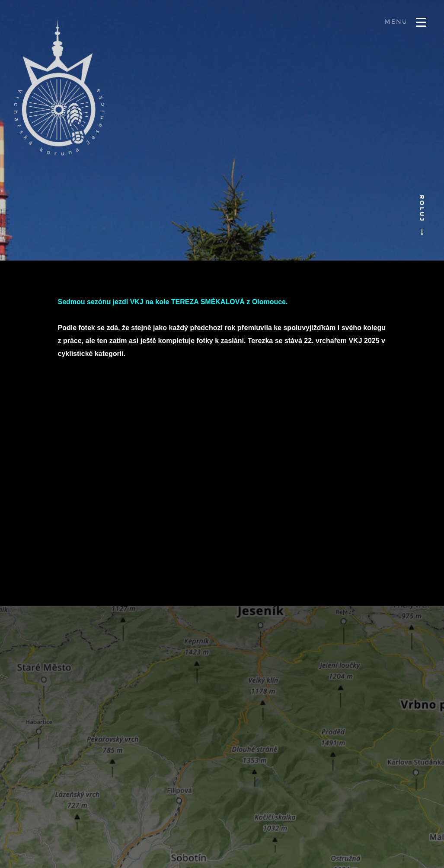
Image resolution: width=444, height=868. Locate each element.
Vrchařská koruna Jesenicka (59, 87)
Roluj (422, 214)
